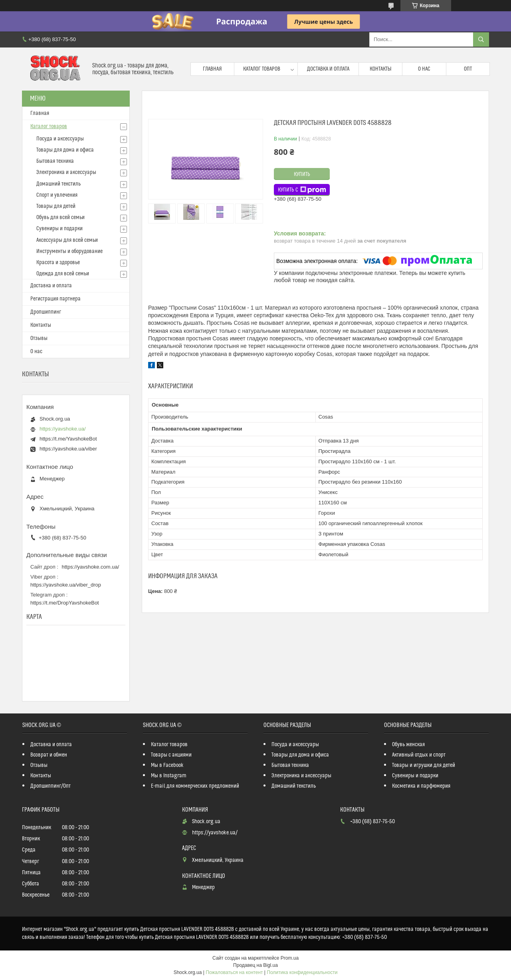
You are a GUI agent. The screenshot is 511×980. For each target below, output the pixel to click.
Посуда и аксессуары (60, 139)
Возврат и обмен (49, 755)
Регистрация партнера (55, 299)
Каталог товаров (262, 69)
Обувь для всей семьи (60, 217)
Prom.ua (290, 958)
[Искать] (481, 40)
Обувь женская (408, 745)
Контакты (381, 69)
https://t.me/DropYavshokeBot (65, 603)
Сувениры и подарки (59, 229)
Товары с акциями (171, 755)
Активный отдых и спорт (419, 755)
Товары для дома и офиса (65, 150)
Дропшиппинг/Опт (51, 786)
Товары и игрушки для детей (424, 765)
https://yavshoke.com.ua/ (91, 567)
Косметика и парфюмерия (421, 786)
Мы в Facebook (167, 765)
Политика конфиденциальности (302, 972)
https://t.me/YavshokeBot (68, 439)
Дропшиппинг (46, 312)
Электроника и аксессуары (66, 172)
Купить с (302, 190)
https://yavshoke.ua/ (63, 429)
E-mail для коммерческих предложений (195, 786)
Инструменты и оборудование (69, 251)
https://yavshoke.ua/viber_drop (66, 585)
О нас (424, 69)
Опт (468, 69)
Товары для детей (56, 206)
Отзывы (39, 338)
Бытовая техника (55, 161)
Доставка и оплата (328, 69)
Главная (212, 69)
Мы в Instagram (169, 776)
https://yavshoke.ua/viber (68, 449)
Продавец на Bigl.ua (255, 965)
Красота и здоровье (58, 263)
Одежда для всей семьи (63, 274)
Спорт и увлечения (57, 195)
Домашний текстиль (58, 184)
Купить (302, 174)
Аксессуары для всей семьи (67, 240)
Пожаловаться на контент (234, 972)
